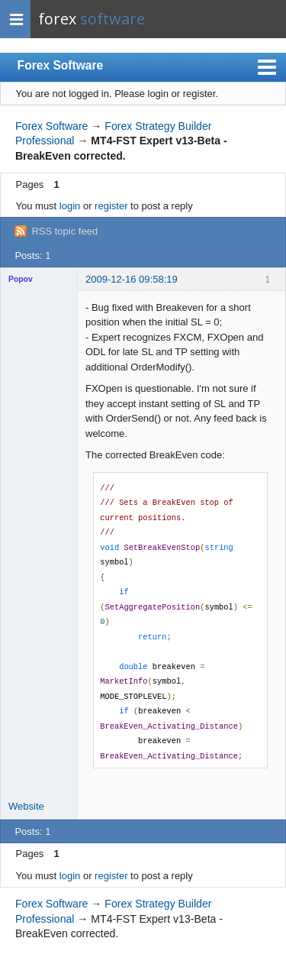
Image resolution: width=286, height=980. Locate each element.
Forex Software (61, 65)
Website (26, 806)
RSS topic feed (64, 231)
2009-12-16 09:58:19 (132, 279)
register (111, 206)
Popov (21, 279)
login (70, 206)
